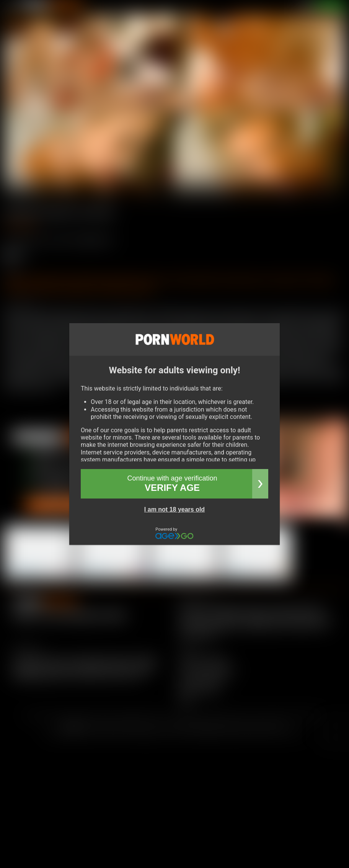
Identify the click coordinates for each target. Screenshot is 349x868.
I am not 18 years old (174, 509)
